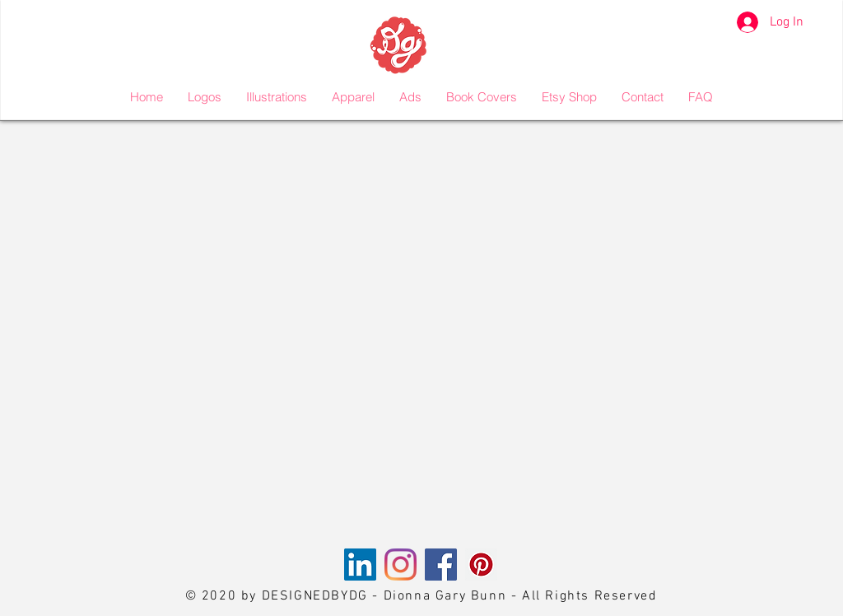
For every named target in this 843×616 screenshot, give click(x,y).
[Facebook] (441, 565)
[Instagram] (401, 565)
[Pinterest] (481, 565)
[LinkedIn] (360, 565)
